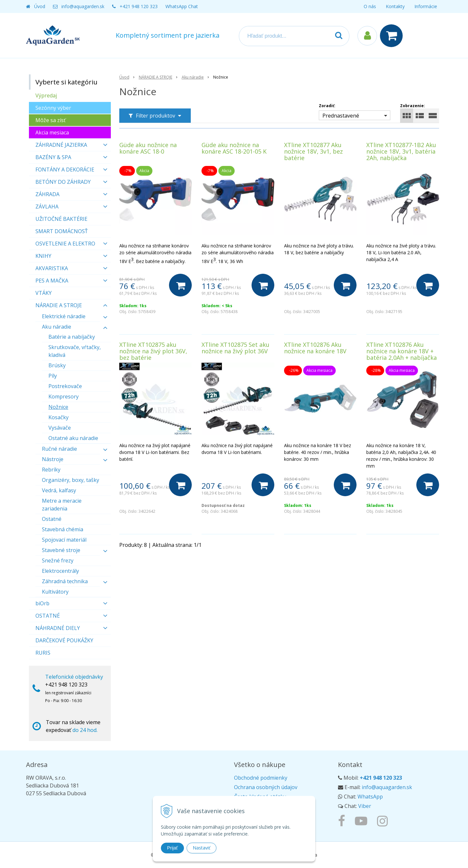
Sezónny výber (53, 108)
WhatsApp (370, 797)
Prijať (172, 848)
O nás (370, 6)
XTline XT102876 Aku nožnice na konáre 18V (315, 348)
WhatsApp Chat (182, 6)
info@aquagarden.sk (83, 6)
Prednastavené (341, 116)
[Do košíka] (180, 285)
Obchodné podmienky (261, 778)
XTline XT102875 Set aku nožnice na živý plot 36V (235, 348)
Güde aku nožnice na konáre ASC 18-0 (148, 148)
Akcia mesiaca (52, 132)
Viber (365, 806)
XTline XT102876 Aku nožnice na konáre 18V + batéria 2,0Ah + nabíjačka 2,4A (402, 354)
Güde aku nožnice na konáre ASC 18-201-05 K (234, 148)
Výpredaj (46, 95)
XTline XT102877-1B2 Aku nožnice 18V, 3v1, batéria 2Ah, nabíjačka (401, 151)
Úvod (40, 6)
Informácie (426, 6)
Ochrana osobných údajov (266, 787)
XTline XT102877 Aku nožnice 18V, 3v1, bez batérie (313, 151)
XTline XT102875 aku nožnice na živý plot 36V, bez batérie (153, 351)
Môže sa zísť (51, 120)
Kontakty (395, 6)
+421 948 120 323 (139, 6)
